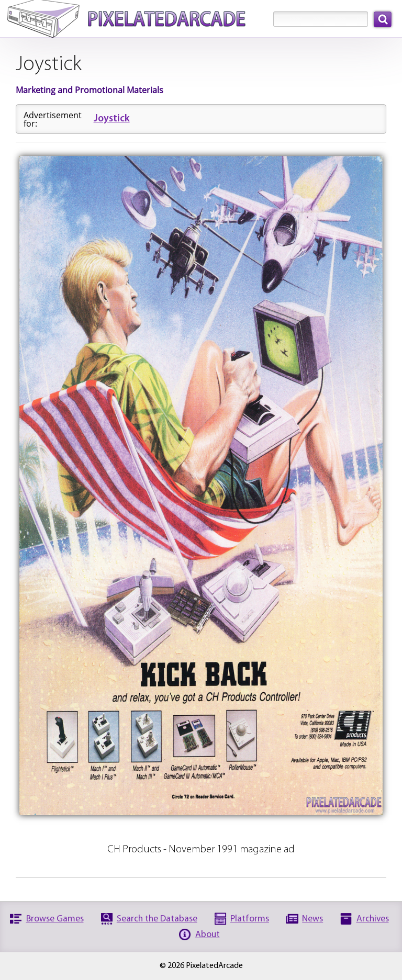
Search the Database (157, 919)
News (312, 919)
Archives (373, 919)
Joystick (112, 119)
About (208, 935)
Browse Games (55, 919)
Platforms (250, 919)
